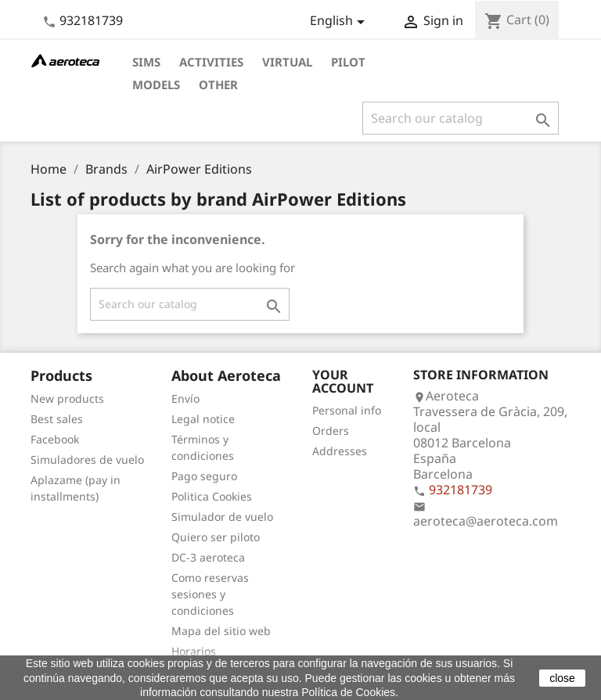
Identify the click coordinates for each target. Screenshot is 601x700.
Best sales (57, 419)
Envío (185, 398)
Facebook (55, 439)
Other (218, 84)
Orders (331, 431)
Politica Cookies (212, 496)
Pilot (348, 62)
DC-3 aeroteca (208, 557)
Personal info (347, 410)
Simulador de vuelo (222, 517)
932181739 (91, 20)
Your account (343, 382)
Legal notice (203, 419)
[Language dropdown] (340, 22)
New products (67, 398)
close (562, 678)
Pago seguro (204, 476)
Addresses (340, 451)
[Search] (461, 118)
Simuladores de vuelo (87, 459)
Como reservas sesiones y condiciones (210, 594)
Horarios (194, 651)
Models (156, 84)
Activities (211, 62)
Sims (146, 62)
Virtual (287, 62)
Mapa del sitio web (221, 631)
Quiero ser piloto (216, 537)
